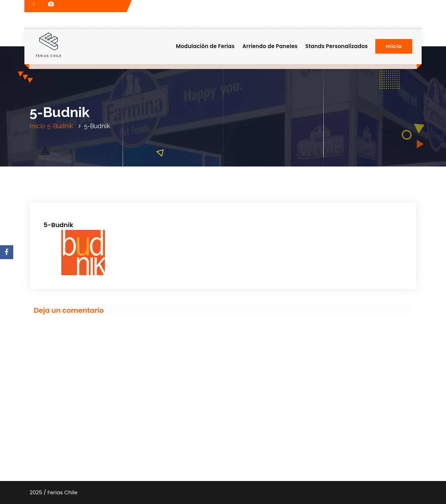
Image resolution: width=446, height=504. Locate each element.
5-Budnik (60, 126)
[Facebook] (7, 252)
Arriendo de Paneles (270, 46)
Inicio (394, 46)
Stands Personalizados (336, 46)
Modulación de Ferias (205, 46)
